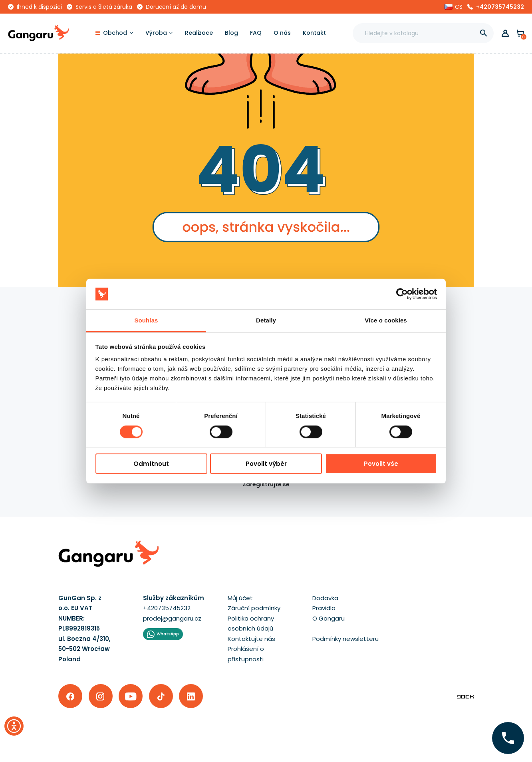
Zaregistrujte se (266, 484)
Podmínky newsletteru (345, 639)
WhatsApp (168, 634)
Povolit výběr (266, 464)
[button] (454, 7)
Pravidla (324, 608)
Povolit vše (381, 464)
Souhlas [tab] (146, 320)
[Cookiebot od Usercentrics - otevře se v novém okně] (402, 294)
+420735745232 (500, 7)
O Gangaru (329, 618)
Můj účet (240, 598)
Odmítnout (151, 464)
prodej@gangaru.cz (172, 618)
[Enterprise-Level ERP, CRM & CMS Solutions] (465, 696)
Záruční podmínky (254, 608)
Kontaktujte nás (251, 639)
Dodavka (325, 598)
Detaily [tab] (266, 320)
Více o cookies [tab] (386, 320)
